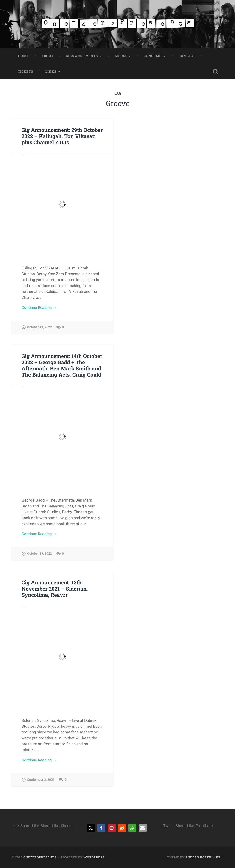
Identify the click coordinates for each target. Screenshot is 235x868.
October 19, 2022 (39, 327)
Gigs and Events (82, 56)
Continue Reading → (39, 307)
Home (23, 56)
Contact (187, 56)
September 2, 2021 (41, 780)
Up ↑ (220, 857)
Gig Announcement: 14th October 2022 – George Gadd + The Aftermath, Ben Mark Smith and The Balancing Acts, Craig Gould (62, 365)
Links (51, 71)
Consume (153, 56)
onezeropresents (40, 857)
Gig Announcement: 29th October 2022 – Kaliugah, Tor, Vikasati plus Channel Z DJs (62, 136)
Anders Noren (199, 857)
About (47, 56)
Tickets (25, 71)
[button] (91, 828)
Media (121, 56)
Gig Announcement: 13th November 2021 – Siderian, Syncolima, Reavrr (55, 589)
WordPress (94, 857)
